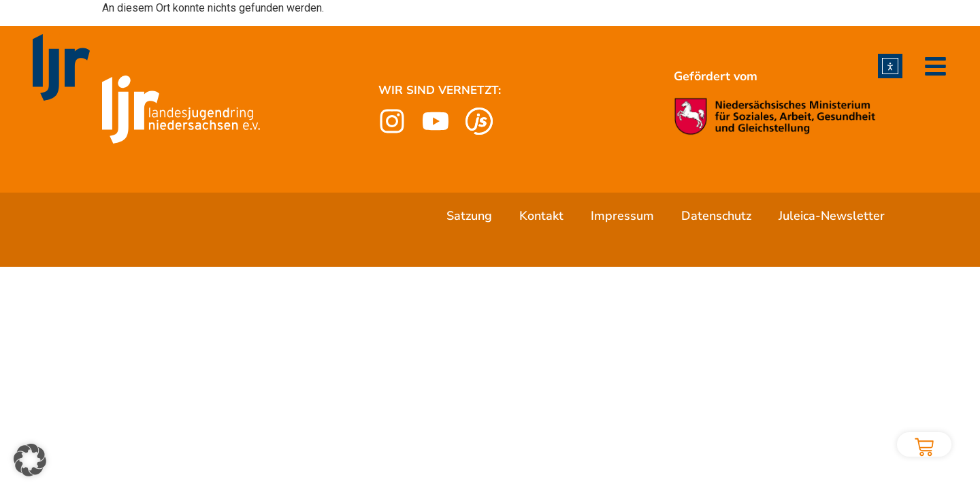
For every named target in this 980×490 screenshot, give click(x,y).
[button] (30, 460)
